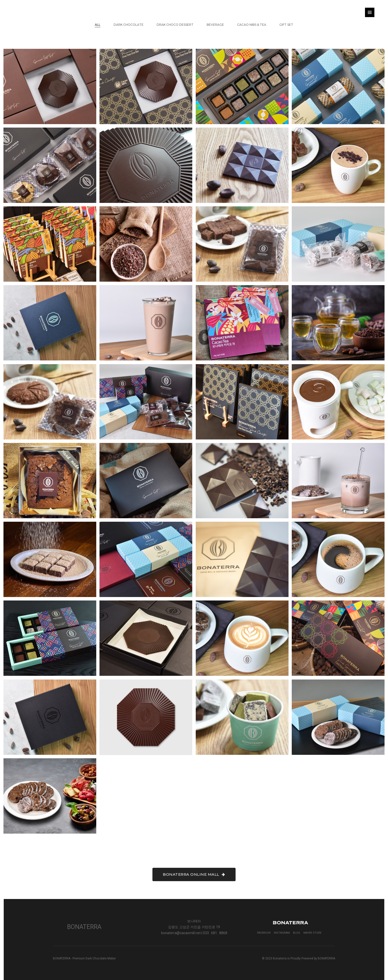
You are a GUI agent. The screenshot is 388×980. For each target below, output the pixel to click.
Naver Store (312, 933)
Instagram (282, 933)
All (98, 25)
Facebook (264, 933)
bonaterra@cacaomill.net (181, 933)
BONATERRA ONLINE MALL (194, 874)
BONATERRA (326, 958)
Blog (297, 933)
